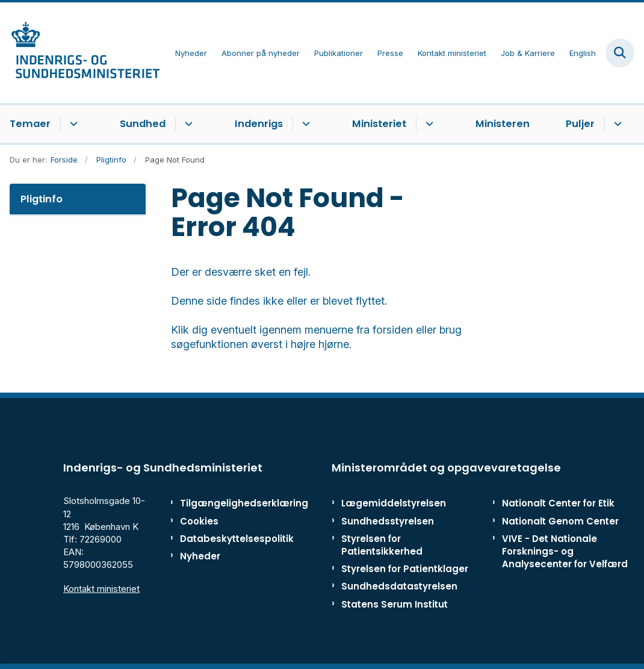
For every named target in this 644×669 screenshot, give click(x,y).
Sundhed (143, 124)
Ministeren (503, 124)
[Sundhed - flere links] (187, 124)
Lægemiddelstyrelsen (394, 503)
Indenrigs (259, 124)
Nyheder (200, 556)
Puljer (580, 124)
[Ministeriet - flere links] (428, 124)
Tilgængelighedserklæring (219, 503)
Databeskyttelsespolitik (219, 539)
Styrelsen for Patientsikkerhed (382, 545)
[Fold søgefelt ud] (620, 53)
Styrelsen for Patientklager (405, 569)
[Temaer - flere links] (72, 124)
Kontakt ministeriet (101, 589)
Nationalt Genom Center (560, 521)
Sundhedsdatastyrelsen (399, 586)
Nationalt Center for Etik (558, 503)
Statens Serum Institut (395, 604)
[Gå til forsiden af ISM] (80, 53)
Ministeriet (379, 124)
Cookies (199, 521)
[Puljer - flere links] (616, 124)
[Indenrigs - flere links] (304, 124)
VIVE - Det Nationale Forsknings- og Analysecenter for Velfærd (565, 551)
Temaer (30, 124)
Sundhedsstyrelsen (388, 521)
